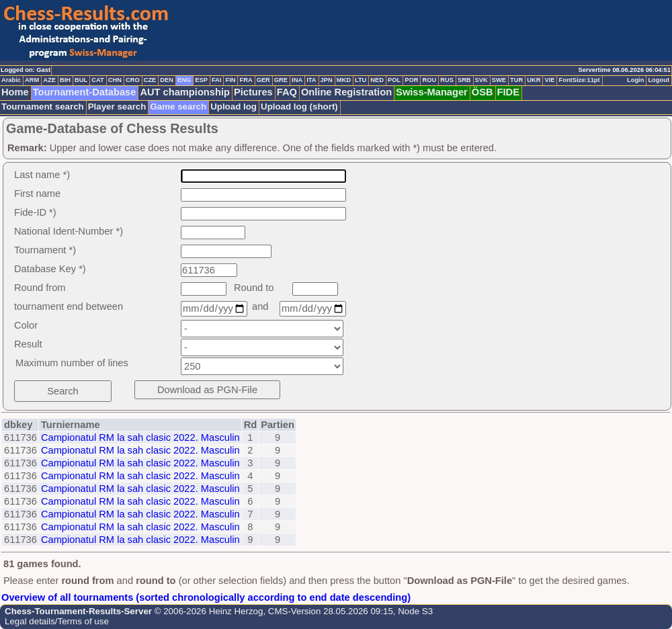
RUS (447, 80)
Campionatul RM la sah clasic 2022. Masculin (140, 437)
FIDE (508, 92)
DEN (167, 80)
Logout (659, 80)
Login (635, 80)
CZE (150, 80)
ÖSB (482, 92)
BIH (65, 80)
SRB (464, 80)
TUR (516, 80)
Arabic (11, 80)
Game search (178, 107)
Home (15, 92)
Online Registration (346, 92)
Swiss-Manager (432, 92)
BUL (81, 80)
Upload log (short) (299, 107)
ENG (184, 80)
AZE (49, 80)
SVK (481, 80)
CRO (133, 80)
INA (297, 80)
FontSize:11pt (579, 80)
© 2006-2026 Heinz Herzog (207, 611)
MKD (344, 80)
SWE (499, 80)
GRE (281, 80)
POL (394, 80)
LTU (361, 80)
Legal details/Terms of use (57, 621)
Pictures (253, 92)
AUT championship (185, 92)
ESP (201, 80)
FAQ (287, 92)
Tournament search (43, 107)
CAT (97, 80)
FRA (246, 80)
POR (411, 80)
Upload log (234, 107)
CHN (115, 80)
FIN (230, 80)
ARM (32, 80)
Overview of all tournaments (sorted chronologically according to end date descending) (206, 597)
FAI (217, 80)
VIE (549, 80)
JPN (327, 80)
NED (377, 80)
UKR (534, 80)
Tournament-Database (85, 92)
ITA (311, 80)
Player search (117, 107)
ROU (429, 80)
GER (263, 80)
